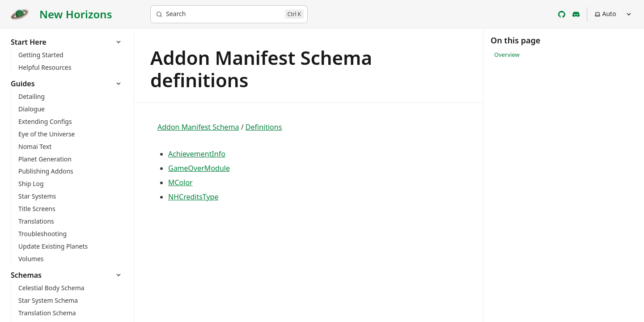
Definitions (264, 127)
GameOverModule (199, 168)
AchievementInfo (197, 154)
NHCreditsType (193, 197)
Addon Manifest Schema (198, 127)
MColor (180, 182)
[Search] (229, 14)
